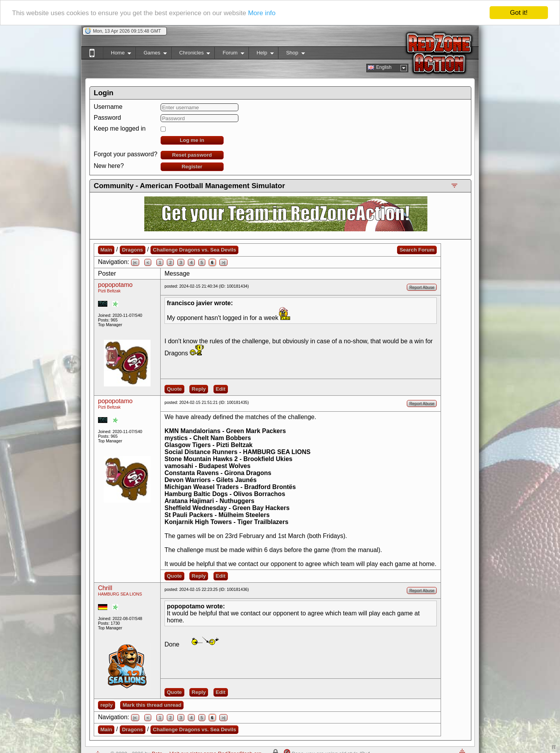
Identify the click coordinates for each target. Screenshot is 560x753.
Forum (229, 54)
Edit (221, 389)
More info (262, 13)
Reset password (192, 155)
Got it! (519, 13)
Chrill (105, 588)
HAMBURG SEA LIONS (120, 594)
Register (192, 167)
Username (108, 107)
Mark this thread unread (152, 705)
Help (261, 54)
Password (107, 118)
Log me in (192, 140)
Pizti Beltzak (109, 291)
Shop (291, 54)
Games (151, 54)
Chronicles (191, 54)
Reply (199, 389)
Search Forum (417, 250)
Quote (174, 389)
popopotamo (115, 285)
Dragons (133, 250)
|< (135, 262)
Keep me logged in (120, 128)
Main (106, 250)
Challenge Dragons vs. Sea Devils (194, 250)
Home (117, 54)
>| (223, 262)
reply (107, 705)
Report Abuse (422, 287)
